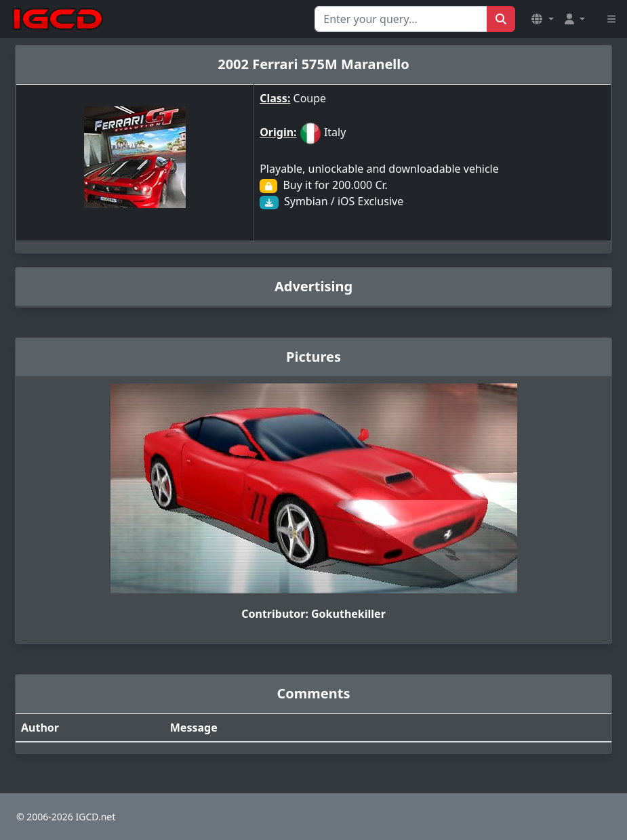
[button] (542, 19)
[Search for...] (401, 19)
